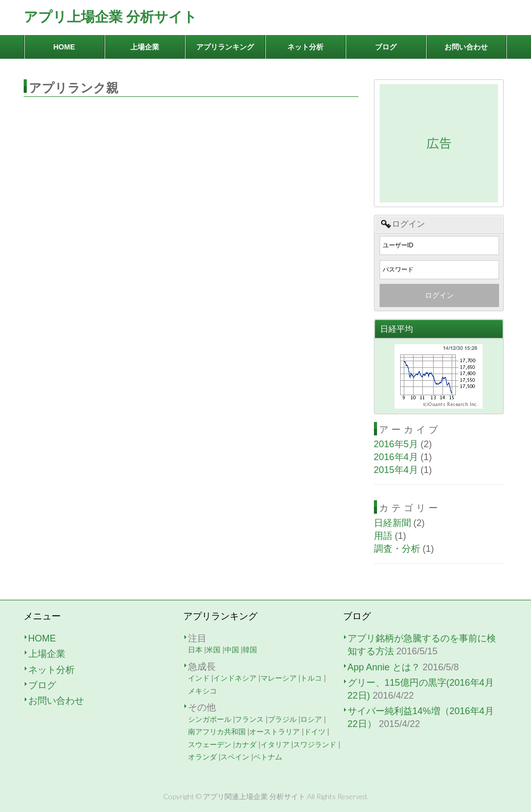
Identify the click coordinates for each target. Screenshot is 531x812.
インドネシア (235, 678)
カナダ (246, 745)
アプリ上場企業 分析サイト (111, 17)
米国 (213, 650)
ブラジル (282, 719)
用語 (383, 536)
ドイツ (315, 732)
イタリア (275, 745)
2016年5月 (396, 444)
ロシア (311, 719)
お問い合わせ (56, 701)
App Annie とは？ (384, 667)
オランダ (202, 757)
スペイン (235, 757)
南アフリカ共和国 (217, 732)
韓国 (250, 650)
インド (199, 678)
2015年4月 (396, 470)
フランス (249, 719)
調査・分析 (397, 549)
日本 (195, 650)
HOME (42, 638)
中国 (232, 650)
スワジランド (315, 745)
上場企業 (47, 654)
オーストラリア (275, 732)
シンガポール (210, 719)
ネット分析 (52, 670)
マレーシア (279, 678)
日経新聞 (392, 523)
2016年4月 (396, 457)
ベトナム (268, 757)
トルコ (311, 678)
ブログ (42, 685)
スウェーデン (210, 745)
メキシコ (202, 691)
